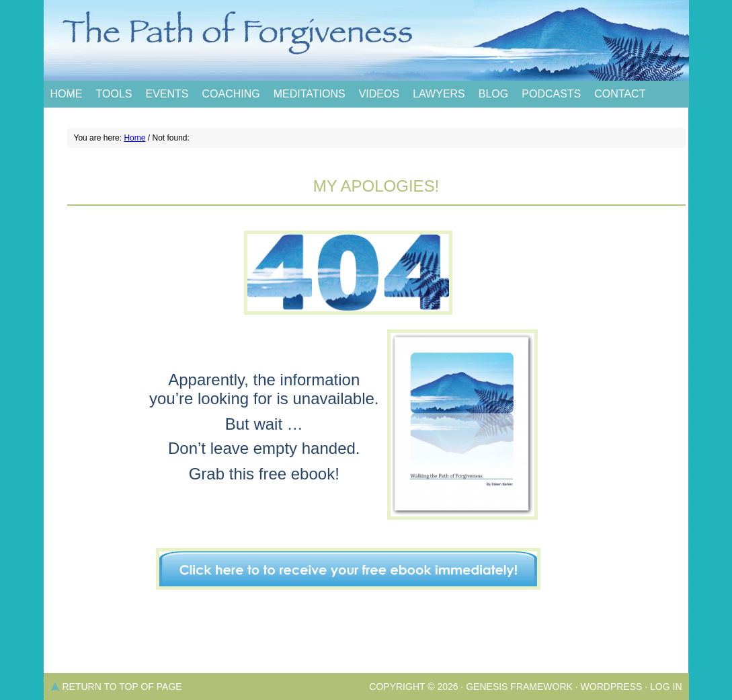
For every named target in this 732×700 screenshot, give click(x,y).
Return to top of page (122, 687)
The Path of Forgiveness (366, 40)
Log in (666, 687)
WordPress (612, 687)
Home (67, 94)
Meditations (310, 94)
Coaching (231, 94)
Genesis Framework (519, 687)
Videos (379, 94)
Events (167, 94)
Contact (620, 94)
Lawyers (439, 94)
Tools (114, 94)
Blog (493, 94)
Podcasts (551, 94)
